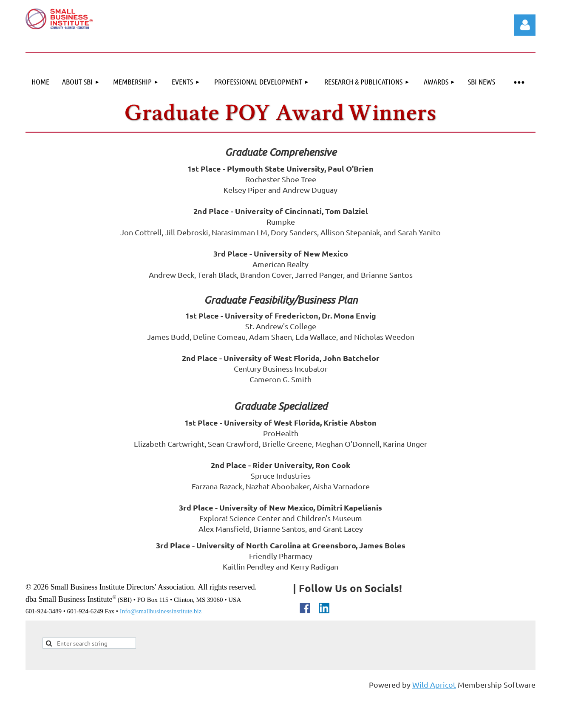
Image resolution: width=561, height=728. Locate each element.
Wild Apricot (434, 684)
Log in (525, 25)
